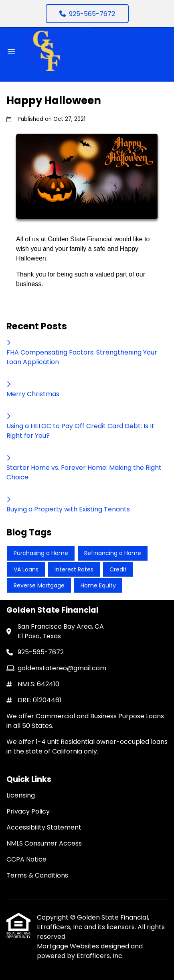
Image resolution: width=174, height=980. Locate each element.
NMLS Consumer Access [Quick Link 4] (44, 843)
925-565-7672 (87, 14)
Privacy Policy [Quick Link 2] (28, 811)
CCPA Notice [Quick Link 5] (26, 859)
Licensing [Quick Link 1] (21, 795)
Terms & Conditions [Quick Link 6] (37, 875)
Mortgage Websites (69, 946)
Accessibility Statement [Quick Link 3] (44, 827)
